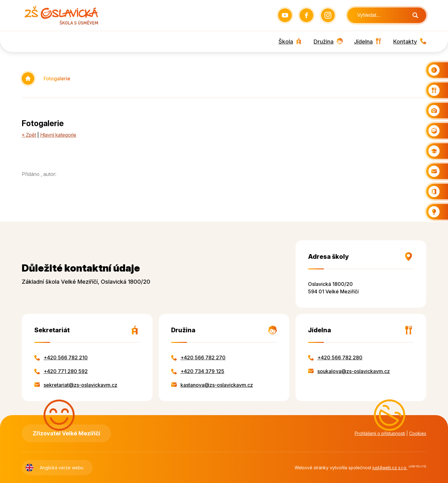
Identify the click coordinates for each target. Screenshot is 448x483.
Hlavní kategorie (58, 135)
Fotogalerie (57, 78)
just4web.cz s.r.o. (390, 468)
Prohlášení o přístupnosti (380, 433)
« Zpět (29, 135)
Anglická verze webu (62, 468)
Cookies (418, 433)
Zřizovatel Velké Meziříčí (66, 433)
